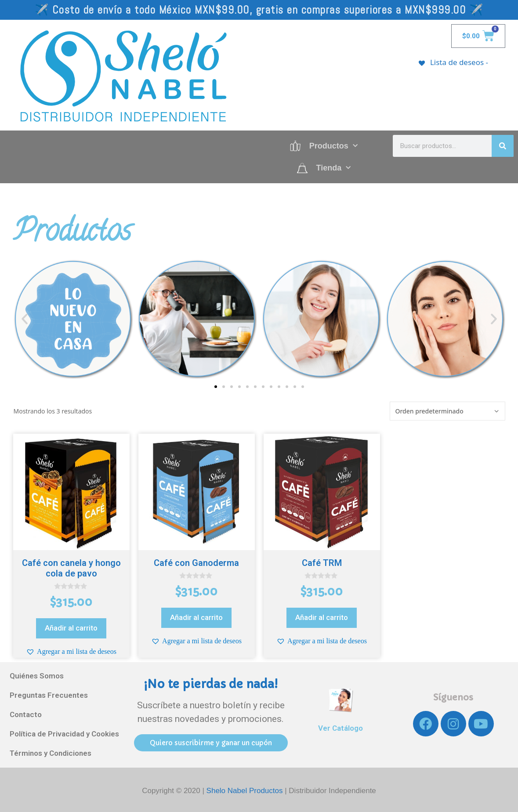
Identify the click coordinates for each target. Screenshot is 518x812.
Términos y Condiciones (51, 754)
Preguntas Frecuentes (49, 696)
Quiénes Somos (37, 676)
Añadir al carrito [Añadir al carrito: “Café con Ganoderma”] (196, 617)
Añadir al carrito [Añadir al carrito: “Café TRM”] (322, 617)
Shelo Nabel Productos (246, 791)
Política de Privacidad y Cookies (64, 734)
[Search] (503, 146)
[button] (25, 319)
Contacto (26, 715)
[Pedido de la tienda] (447, 411)
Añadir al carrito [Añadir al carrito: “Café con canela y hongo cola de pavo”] (71, 628)
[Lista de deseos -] (453, 62)
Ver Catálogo (341, 728)
